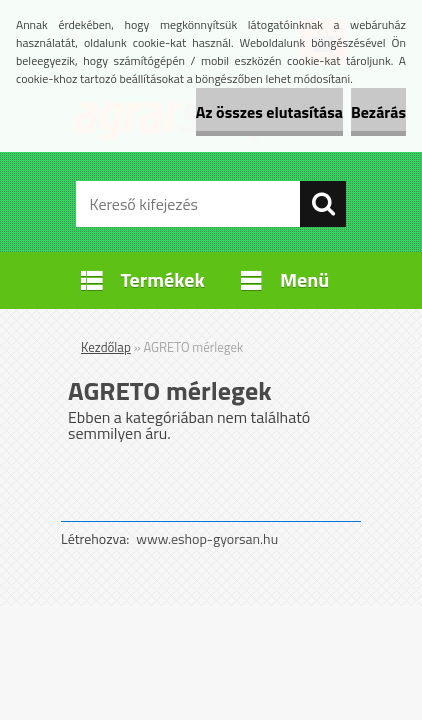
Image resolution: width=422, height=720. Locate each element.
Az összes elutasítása (269, 112)
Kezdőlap (106, 347)
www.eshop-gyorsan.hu (207, 538)
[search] (323, 204)
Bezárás (378, 112)
